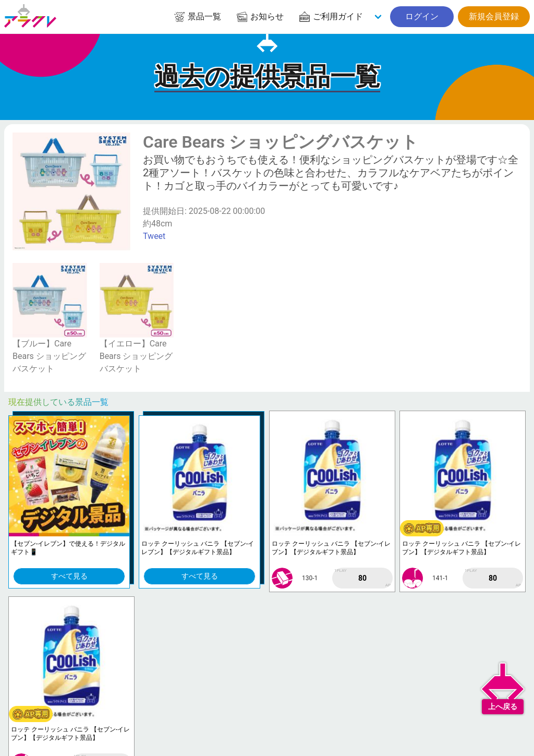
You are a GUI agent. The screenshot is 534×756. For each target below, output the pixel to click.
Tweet (154, 236)
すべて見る (69, 576)
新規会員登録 (494, 16)
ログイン (422, 16)
